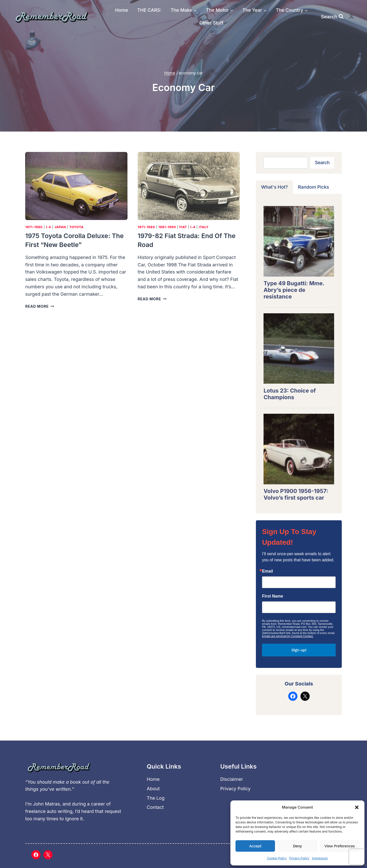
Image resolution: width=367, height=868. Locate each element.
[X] (48, 855)
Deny (297, 846)
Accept (255, 846)
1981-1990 (167, 227)
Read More (40, 306)
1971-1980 (34, 227)
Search (322, 163)
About (153, 789)
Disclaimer (232, 779)
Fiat (183, 227)
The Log (156, 798)
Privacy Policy (299, 858)
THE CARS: (149, 10)
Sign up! (299, 650)
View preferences (340, 846)
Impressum (320, 858)
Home (121, 10)
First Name (273, 596)
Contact (155, 807)
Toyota (76, 227)
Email (267, 571)
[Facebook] (36, 855)
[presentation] (76, 186)
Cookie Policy (277, 858)
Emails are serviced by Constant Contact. (288, 636)
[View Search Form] (332, 17)
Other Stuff (211, 23)
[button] (357, 807)
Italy (204, 227)
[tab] (274, 187)
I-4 (48, 227)
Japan (60, 227)
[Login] (351, 17)
